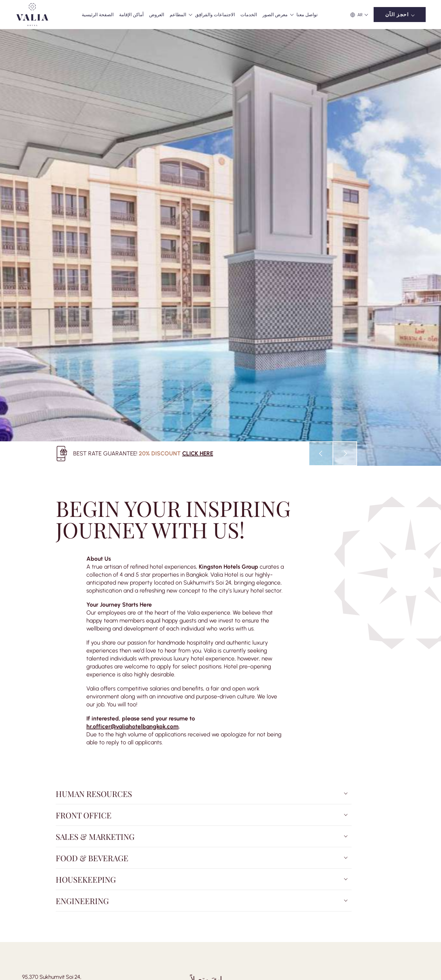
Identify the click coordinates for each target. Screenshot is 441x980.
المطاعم (178, 15)
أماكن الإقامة (131, 15)
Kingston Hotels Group (228, 313)
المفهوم (66, 877)
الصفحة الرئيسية (98, 15)
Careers (148, 877)
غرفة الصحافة (92, 877)
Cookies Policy (208, 877)
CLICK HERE (198, 200)
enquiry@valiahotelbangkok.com (61, 756)
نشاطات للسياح (38, 877)
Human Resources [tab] (94, 540)
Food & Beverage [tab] (92, 604)
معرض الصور (275, 15)
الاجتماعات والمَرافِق (215, 15)
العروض (157, 15)
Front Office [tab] (84, 561)
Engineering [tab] (82, 647)
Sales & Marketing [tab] (95, 583)
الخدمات (249, 15)
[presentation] (321, 200)
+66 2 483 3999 (40, 748)
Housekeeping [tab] (86, 626)
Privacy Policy (175, 877)
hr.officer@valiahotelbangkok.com (132, 473)
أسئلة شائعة (123, 877)
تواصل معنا (307, 15)
